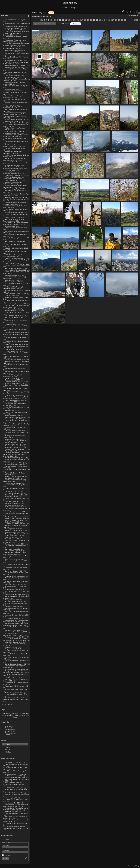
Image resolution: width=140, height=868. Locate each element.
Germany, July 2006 (12, 647)
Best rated (8, 728)
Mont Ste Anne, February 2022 (15, 294)
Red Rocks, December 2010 (14, 530)
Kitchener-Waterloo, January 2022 (16, 297)
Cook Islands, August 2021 (14, 316)
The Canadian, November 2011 (15, 517)
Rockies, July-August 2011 (14, 520)
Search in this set (46, 24)
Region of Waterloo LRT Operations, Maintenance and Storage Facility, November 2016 (16, 454)
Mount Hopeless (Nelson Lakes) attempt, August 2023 (15, 186)
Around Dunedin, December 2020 (16, 353)
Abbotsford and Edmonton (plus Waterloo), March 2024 (14, 159)
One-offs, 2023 (10, 226)
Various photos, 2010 (12, 529)
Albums (4, 16)
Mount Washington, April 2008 (15, 595)
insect (21, 715)
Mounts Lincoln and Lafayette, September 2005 (14, 667)
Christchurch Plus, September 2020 (17, 365)
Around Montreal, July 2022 (14, 268)
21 (94, 20)
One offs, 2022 (10, 295)
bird (13, 713)
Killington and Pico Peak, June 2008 (17, 591)
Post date (36, 17)
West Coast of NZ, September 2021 (17, 312)
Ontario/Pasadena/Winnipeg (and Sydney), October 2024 (15, 114)
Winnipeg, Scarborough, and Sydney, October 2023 (13, 178)
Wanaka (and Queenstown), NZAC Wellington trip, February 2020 (15, 398)
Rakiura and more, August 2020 (16, 368)
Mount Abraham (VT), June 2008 (16, 586)
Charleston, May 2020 (12, 380)
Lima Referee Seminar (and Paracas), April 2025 (13, 76)
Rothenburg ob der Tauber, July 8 (17, 813)
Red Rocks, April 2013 (12, 502)
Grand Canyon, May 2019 (14, 419)
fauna (8, 713)
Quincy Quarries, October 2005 (15, 664)
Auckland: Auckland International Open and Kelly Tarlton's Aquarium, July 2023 (16, 199)
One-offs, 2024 (10, 170)
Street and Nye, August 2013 (15, 495)
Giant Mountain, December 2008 (16, 561)
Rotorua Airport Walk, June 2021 (16, 326)
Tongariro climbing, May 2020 (15, 382)
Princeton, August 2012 (13, 503)
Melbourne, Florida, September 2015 (17, 470)
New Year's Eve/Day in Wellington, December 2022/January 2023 (15, 223)
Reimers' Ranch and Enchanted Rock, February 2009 (15, 553)
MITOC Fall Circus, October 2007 (16, 603)
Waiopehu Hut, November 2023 (15, 175)
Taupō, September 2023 (13, 180)
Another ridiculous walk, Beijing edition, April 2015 (14, 481)
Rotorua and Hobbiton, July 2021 (16, 317)
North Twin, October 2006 (14, 642)
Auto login (6, 855)
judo (16, 715)
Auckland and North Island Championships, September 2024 (14, 122)
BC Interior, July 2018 (12, 439)
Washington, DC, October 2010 (15, 534)
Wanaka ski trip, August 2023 (15, 189)
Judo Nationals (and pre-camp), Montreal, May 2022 (14, 278)
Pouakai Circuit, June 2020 (14, 378)
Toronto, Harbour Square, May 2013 (17, 498)
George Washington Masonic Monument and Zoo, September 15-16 (16, 827)
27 (113, 20)
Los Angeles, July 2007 (13, 618)
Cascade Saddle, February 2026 (16, 20)
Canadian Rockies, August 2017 (16, 449)
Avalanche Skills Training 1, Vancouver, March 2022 (13, 288)
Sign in (7, 840)
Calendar (8, 735)
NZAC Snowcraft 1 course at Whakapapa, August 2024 (13, 132)
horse (15, 717)
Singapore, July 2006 (12, 649)
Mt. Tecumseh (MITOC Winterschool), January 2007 (12, 634)
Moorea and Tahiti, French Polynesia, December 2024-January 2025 (15, 92)
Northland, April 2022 (12, 280)
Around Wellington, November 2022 (17, 238)
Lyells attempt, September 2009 (16, 546)
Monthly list (135, 16)
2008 (44, 17)
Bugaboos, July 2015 (12, 478)
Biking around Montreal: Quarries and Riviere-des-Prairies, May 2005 (15, 672)
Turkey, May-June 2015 (13, 483)
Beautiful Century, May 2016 (14, 458)
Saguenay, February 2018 (14, 444)
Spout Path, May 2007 (12, 630)
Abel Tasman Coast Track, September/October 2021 (13, 310)
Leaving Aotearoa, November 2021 (17, 300)
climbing (10, 715)
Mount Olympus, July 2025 (14, 60)
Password (5, 850)
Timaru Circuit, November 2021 (15, 304)
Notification (9, 753)
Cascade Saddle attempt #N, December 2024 (13, 97)
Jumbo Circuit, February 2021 (15, 344)
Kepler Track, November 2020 (15, 360)
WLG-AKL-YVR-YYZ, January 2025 (17, 86)
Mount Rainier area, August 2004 (16, 689)
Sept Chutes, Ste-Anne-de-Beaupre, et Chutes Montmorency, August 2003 (16, 699)
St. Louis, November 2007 (14, 601)
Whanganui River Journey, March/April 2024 (13, 152)
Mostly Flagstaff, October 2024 (15, 119)
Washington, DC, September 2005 (16, 686)
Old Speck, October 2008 (13, 571)
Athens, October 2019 (12, 415)
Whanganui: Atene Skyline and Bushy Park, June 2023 (14, 203)
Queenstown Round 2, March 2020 (17, 385)
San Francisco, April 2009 (14, 551)
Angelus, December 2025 (13, 30)
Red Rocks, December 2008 (14, 559)
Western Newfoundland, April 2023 (17, 214)
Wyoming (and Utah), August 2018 (17, 432)
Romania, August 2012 (13, 505)
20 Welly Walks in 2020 (13, 351)
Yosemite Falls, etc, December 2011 (17, 513)
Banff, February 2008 (12, 600)
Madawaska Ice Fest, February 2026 (17, 23)
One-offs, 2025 (10, 89)
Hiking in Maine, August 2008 (15, 576)
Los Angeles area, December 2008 (17, 564)
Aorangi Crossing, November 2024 (17, 103)
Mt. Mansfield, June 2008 (13, 590)
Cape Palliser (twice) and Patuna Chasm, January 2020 (15, 401)
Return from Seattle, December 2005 (17, 661)
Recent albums (10, 731)
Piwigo (137, 866)
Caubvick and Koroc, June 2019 (16, 417)
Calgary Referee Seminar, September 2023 (13, 183)
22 (97, 20)
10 (60, 20)
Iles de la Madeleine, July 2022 (15, 270)
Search (7, 749)
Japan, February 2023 (12, 218)
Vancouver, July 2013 (12, 497)
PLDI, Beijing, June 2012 (13, 507)
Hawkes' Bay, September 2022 (15, 258)
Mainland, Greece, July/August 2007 (17, 615)
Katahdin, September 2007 (14, 606)
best (4, 713)
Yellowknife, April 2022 (12, 282)
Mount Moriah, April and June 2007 (17, 627)
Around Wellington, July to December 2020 (13, 376)
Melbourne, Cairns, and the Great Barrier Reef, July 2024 (15, 136)
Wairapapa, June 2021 (13, 324)
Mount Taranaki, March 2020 (15, 383)
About (7, 751)
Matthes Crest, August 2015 (14, 476)
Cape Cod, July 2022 (12, 263)
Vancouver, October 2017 (13, 448)
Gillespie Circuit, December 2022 (16, 228)
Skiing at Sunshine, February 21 (17, 784)
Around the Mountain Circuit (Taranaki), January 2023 (13, 220)
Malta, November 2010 (13, 532)
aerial (4, 715)
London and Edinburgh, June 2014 (17, 488)
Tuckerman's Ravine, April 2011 (16, 524)
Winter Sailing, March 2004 (14, 693)
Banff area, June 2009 (12, 549)
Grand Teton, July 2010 (13, 535)
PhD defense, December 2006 (15, 637)
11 (63, 20)
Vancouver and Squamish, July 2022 (17, 265)
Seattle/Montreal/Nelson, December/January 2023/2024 (13, 168)
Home (34, 13)
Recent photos (10, 730)
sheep (27, 715)
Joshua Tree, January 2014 (14, 493)
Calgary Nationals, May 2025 (15, 67)
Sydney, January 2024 (12, 165)
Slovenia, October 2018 (13, 431)
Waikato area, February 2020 (15, 395)
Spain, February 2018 (12, 442)
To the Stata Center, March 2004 (16, 694)
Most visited (9, 726)
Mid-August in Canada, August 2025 (17, 54)
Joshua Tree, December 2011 (15, 512)
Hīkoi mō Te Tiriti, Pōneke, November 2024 (13, 107)
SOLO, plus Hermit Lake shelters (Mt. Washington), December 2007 (15, 639)
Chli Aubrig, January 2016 (14, 463)
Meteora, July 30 (11, 798)
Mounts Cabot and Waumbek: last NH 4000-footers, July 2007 (15, 621)
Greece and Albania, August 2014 (16, 485)
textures (18, 713)
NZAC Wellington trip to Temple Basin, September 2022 (14, 256)
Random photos (10, 410)
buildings (26, 713)
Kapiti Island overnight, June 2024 (16, 141)
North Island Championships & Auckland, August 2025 (14, 51)
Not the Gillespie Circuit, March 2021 (17, 338)
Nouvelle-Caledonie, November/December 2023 (12, 173)
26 (110, 20)
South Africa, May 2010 (13, 539)
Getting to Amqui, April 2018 (14, 441)
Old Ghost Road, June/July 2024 (16, 138)
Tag (41, 13)
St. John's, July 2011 (12, 522)
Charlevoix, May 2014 (12, 491)
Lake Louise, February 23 (14, 788)
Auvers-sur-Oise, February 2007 (16, 632)
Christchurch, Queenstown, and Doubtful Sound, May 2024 (14, 146)
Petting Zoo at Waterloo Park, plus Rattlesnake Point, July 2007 (15, 624)
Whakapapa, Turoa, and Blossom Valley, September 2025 (15, 41)
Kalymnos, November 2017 (14, 446)
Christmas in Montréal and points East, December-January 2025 (15, 27)
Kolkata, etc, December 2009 (15, 544)
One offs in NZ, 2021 (12, 349)
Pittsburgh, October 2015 (13, 464)
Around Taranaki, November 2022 (16, 241)
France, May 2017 (11, 451)
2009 (136, 20)
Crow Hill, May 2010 (12, 537)
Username (5, 845)
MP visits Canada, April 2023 (15, 212)
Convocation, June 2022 (13, 275)
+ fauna (76, 24)
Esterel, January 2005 (12, 678)
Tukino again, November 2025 (15, 32)
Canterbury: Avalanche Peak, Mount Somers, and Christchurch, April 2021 (16, 333)
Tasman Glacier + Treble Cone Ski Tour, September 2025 (15, 48)
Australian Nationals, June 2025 (16, 65)
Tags (6, 748)
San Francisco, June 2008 (14, 584)
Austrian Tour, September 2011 (15, 519)
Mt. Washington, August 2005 (15, 669)
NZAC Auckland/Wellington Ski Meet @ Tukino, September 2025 (16, 44)
